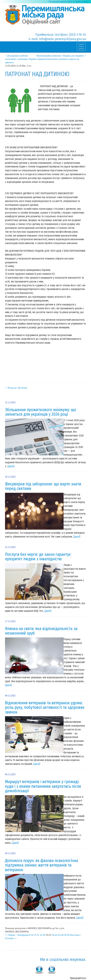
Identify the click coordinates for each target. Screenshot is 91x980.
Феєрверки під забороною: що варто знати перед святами (43, 486)
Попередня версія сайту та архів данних (69, 2)
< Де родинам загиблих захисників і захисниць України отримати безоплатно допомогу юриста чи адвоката (42, 59)
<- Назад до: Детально (16, 388)
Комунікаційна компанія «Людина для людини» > (61, 56)
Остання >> (11, 938)
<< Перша (10, 935)
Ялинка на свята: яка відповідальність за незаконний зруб (41, 631)
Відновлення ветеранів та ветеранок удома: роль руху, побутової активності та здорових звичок (45, 708)
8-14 (31, 935)
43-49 (61, 935)
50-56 (67, 935)
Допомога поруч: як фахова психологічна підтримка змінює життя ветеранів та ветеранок (41, 865)
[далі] (11, 466)
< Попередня (22, 935)
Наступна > (76, 935)
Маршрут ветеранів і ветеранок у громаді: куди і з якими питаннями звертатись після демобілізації (43, 786)
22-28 (43, 935)
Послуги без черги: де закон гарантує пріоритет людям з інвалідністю (38, 557)
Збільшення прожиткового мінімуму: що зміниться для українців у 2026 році (41, 412)
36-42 (55, 935)
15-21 (37, 935)
